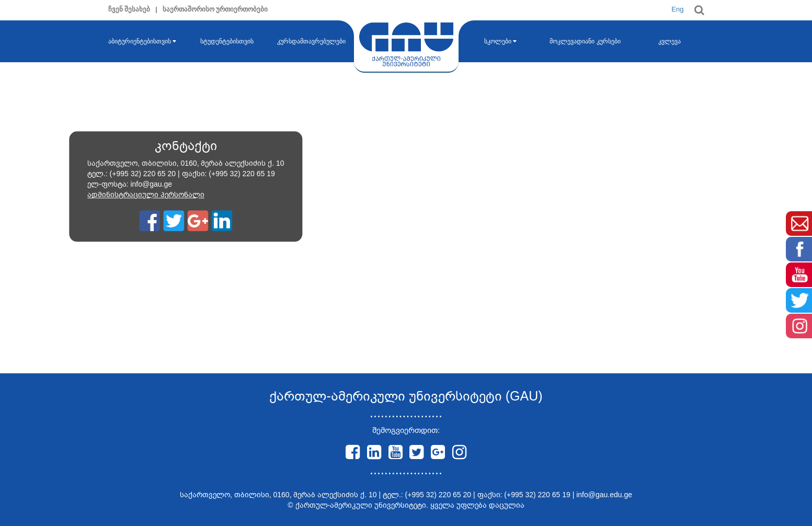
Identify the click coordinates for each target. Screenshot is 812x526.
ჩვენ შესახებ (129, 9)
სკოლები (500, 41)
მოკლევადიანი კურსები (585, 41)
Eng (677, 9)
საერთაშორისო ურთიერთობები (215, 9)
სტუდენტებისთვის (227, 41)
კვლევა (670, 41)
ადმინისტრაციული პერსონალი (146, 195)
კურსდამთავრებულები (311, 41)
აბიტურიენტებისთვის (142, 41)
